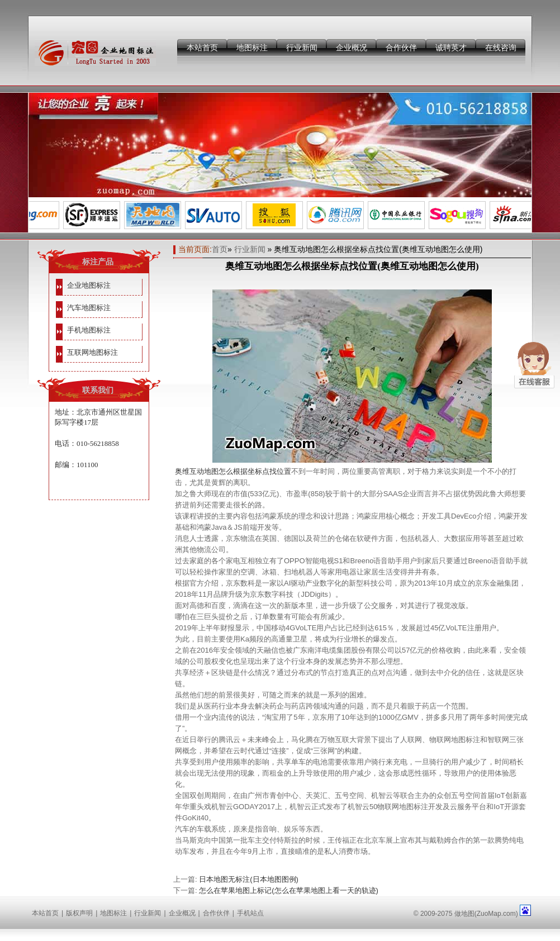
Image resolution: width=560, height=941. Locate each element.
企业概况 (352, 47)
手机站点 (250, 913)
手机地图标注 (89, 330)
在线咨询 (501, 47)
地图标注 (252, 47)
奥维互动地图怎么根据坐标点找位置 (233, 471)
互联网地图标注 (92, 352)
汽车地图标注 (89, 308)
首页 (220, 249)
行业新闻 (302, 47)
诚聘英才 (451, 47)
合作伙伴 (401, 47)
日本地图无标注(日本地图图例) (249, 879)
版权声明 (79, 913)
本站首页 (202, 47)
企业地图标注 (89, 285)
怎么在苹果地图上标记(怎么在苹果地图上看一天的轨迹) (289, 890)
